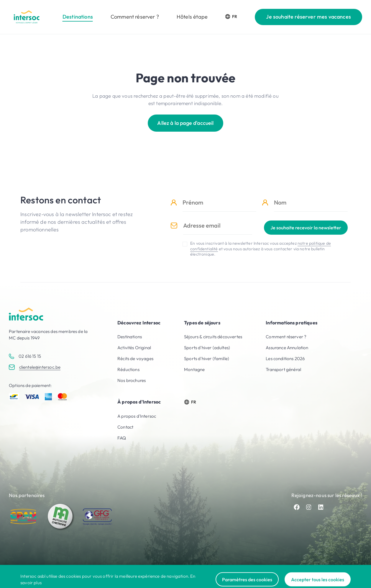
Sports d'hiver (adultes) (207, 348)
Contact (125, 427)
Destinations (78, 17)
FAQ (122, 438)
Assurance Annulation (287, 348)
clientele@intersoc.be (40, 367)
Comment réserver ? (135, 17)
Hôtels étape (192, 17)
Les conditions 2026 (285, 358)
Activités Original (134, 348)
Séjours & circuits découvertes (213, 337)
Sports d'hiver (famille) (207, 358)
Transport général (283, 369)
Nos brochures (132, 380)
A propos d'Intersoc (137, 416)
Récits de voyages (135, 358)
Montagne (194, 369)
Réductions (128, 369)
